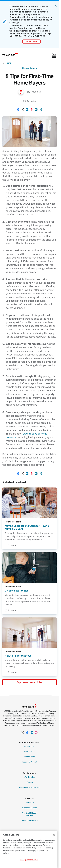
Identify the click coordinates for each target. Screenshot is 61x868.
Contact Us (30, 803)
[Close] (54, 835)
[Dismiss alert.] (56, 6)
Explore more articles (30, 682)
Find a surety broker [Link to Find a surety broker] (30, 821)
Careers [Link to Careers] (30, 782)
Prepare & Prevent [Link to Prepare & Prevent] (30, 762)
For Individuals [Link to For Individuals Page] (30, 746)
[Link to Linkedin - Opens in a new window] (32, 733)
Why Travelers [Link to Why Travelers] (30, 777)
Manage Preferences (29, 860)
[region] (29, 849)
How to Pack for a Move (18, 656)
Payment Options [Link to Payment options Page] (30, 808)
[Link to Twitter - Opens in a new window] (23, 733)
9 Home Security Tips (17, 591)
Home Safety (30, 68)
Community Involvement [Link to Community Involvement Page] (30, 787)
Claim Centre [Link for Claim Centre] (30, 757)
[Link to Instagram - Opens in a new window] (36, 733)
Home (8, 63)
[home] (10, 55)
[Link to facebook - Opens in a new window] (27, 733)
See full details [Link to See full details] (32, 42)
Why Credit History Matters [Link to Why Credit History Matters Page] (30, 814)
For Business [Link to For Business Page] (30, 752)
